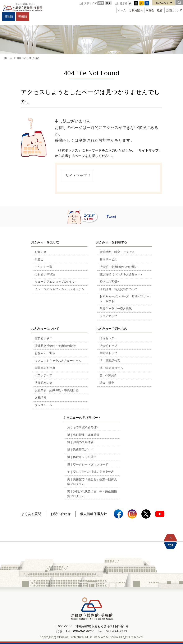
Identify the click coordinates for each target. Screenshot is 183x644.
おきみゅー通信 (45, 353)
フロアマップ (108, 316)
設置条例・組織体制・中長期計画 (57, 390)
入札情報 (41, 397)
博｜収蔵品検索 (110, 360)
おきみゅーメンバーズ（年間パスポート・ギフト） (124, 299)
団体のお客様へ (110, 281)
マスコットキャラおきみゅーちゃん (58, 360)
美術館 (23, 16)
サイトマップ (76, 175)
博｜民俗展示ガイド (80, 450)
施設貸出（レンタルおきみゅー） (122, 274)
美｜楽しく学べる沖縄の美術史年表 (91, 472)
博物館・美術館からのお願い (119, 267)
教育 (160, 10)
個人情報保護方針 (93, 514)
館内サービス (108, 259)
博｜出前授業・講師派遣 (83, 435)
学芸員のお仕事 (45, 368)
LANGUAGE (162, 3)
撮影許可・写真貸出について (119, 289)
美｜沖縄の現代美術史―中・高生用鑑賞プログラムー (92, 494)
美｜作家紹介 (108, 375)
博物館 (9, 16)
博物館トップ (108, 346)
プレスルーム (44, 405)
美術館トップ (108, 353)
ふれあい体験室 (45, 274)
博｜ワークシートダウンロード (88, 464)
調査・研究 (107, 383)
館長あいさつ (44, 338)
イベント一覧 (44, 267)
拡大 (108, 3)
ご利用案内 (136, 10)
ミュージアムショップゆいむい (55, 281)
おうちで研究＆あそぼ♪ (83, 427)
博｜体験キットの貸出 (82, 457)
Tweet (111, 217)
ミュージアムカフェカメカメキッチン (60, 289)
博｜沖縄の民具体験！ (82, 442)
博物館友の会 (44, 383)
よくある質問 (31, 514)
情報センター (108, 338)
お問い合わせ (61, 514)
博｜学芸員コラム (111, 368)
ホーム (122, 10)
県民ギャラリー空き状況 (116, 308)
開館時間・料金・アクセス (117, 252)
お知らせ (41, 252)
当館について (174, 10)
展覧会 (150, 10)
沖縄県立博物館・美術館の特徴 (55, 346)
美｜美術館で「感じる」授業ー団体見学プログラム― (92, 482)
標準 (101, 3)
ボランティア (44, 375)
